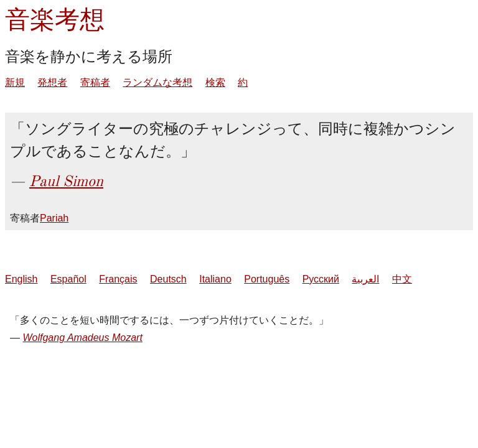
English (21, 279)
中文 (402, 279)
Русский (321, 279)
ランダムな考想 (157, 82)
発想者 (52, 82)
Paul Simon (66, 181)
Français (118, 279)
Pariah (54, 218)
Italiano (215, 279)
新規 (15, 82)
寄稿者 (95, 82)
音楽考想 (55, 20)
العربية (365, 279)
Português (267, 279)
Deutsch (168, 279)
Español (68, 279)
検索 (215, 82)
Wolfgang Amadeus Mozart (82, 338)
